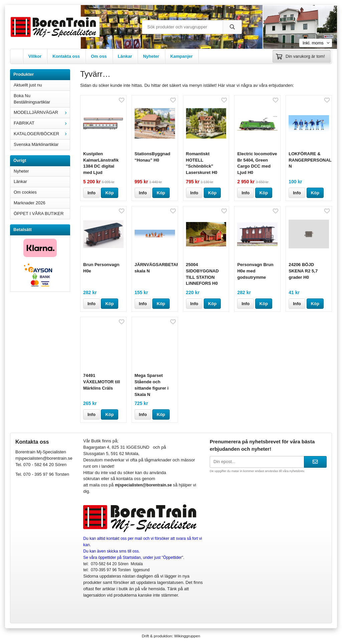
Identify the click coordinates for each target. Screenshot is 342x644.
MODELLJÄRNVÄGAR (42, 112)
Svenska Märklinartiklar (36, 144)
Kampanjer (182, 56)
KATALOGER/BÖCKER (42, 134)
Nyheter (151, 56)
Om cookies (25, 192)
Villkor (35, 56)
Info (92, 193)
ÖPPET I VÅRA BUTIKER (39, 213)
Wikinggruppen (187, 636)
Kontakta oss (66, 56)
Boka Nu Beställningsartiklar (32, 99)
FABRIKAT (42, 123)
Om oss (99, 56)
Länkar (125, 56)
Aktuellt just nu (28, 85)
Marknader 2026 (30, 203)
